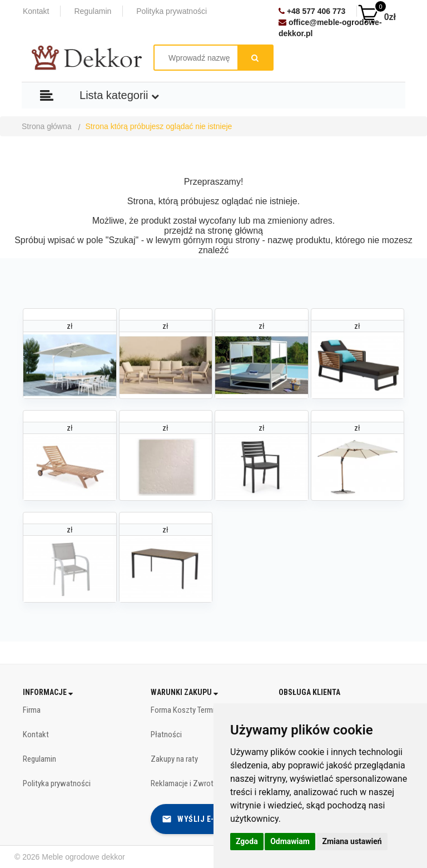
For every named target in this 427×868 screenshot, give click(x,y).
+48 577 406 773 (312, 11)
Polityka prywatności (172, 11)
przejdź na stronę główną (213, 231)
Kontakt (36, 11)
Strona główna (47, 126)
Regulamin (93, 11)
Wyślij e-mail (197, 819)
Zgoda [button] (247, 841)
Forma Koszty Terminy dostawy (201, 710)
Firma (32, 710)
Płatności (166, 734)
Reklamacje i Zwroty (184, 783)
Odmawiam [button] (290, 841)
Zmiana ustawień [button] (352, 841)
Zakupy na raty (174, 759)
